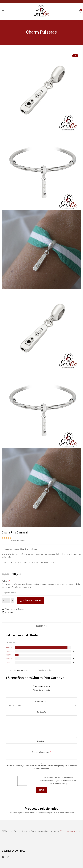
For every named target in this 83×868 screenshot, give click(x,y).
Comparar (9, 612)
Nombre (41, 741)
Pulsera (6, 581)
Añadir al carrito (32, 601)
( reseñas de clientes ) (16, 541)
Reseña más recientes (19, 670)
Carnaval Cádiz (18, 549)
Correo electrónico (41, 752)
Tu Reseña (41, 712)
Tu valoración (40, 701)
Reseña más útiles (46, 670)
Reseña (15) (41, 626)
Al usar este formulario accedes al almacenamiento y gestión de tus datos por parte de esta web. (58, 781)
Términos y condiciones (70, 831)
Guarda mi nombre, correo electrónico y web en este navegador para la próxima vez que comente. (41, 767)
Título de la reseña (42, 690)
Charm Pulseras (31, 549)
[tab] (41, 626)
